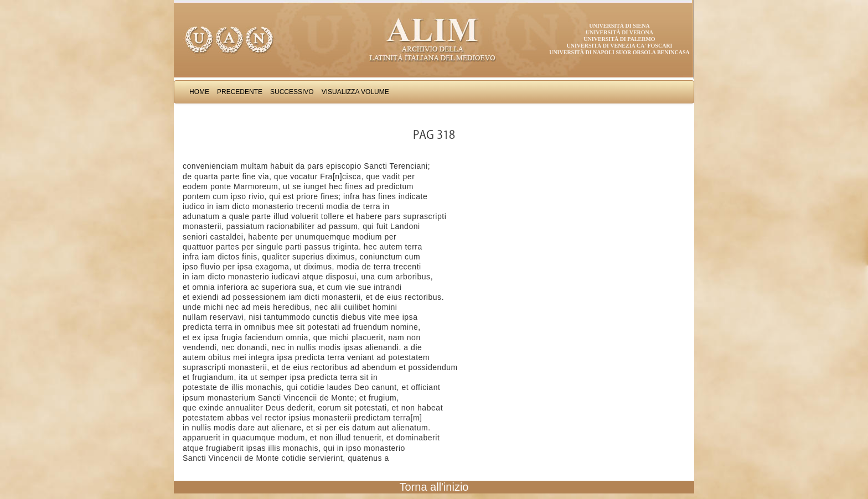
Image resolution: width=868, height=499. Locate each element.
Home (199, 92)
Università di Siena (619, 26)
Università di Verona (619, 32)
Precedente (240, 92)
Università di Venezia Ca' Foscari (620, 46)
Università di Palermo (619, 39)
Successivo (292, 92)
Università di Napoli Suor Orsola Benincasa (619, 52)
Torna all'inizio (434, 487)
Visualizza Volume (355, 92)
